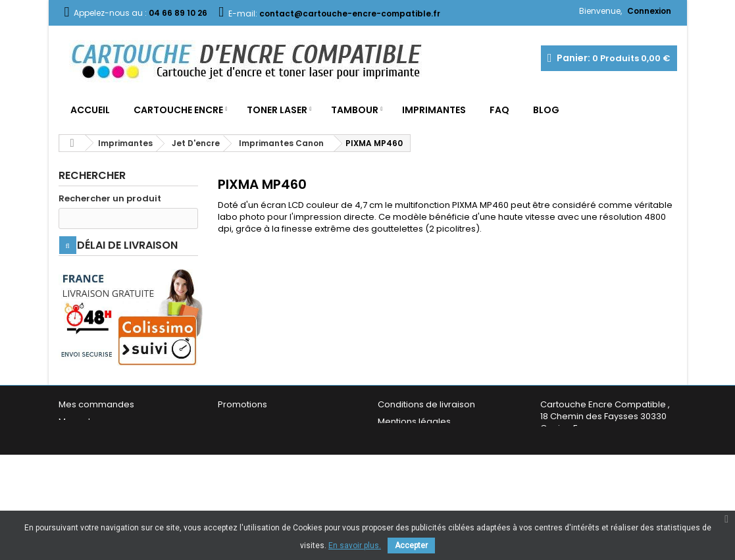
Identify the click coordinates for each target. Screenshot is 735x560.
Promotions (242, 437)
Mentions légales (414, 454)
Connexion (649, 11)
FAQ (499, 110)
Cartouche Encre (178, 110)
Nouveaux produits (258, 454)
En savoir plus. (355, 546)
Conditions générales (424, 471)
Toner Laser (277, 110)
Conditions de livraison (426, 437)
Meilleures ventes (255, 471)
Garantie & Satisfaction (427, 488)
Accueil (90, 110)
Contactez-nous (253, 488)
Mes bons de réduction (108, 488)
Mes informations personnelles (125, 471)
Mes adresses (89, 454)
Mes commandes (96, 437)
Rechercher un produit (110, 199)
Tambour (355, 110)
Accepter (411, 546)
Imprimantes (434, 110)
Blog (546, 110)
